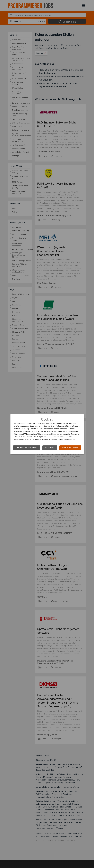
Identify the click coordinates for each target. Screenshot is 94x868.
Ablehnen (50, 448)
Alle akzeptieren (70, 448)
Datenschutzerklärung (66, 440)
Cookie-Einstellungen (27, 448)
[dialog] (47, 434)
